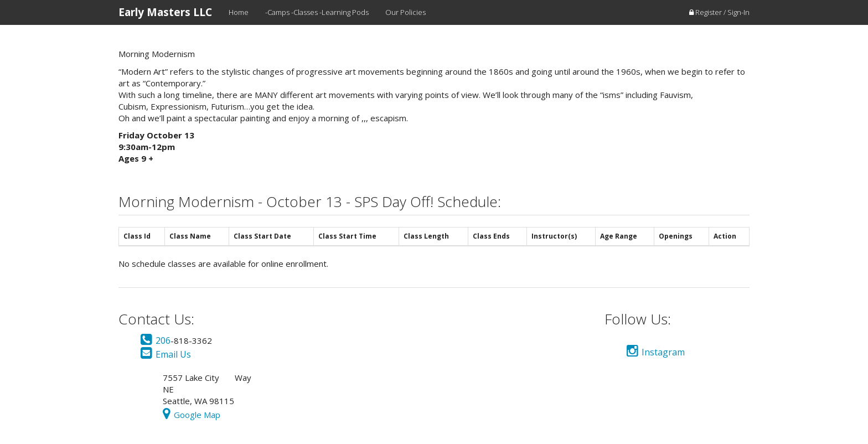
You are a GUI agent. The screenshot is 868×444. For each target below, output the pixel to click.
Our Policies (405, 12)
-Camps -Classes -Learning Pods (317, 12)
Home (239, 12)
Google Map (192, 415)
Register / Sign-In (719, 12)
